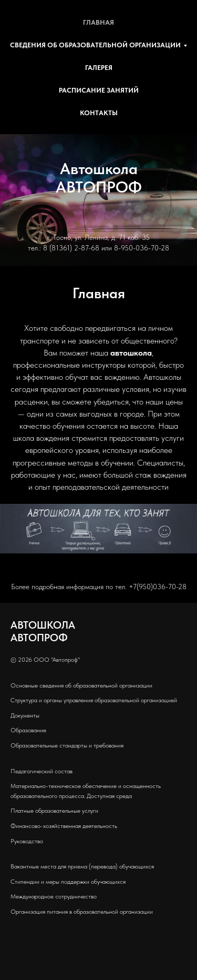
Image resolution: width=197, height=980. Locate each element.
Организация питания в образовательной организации (82, 912)
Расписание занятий (99, 90)
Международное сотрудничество (54, 896)
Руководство (27, 841)
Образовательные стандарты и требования (67, 745)
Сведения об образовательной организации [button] (95, 45)
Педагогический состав (42, 771)
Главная (98, 22)
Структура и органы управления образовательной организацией (94, 700)
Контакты (99, 113)
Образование (28, 730)
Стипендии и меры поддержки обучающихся (68, 882)
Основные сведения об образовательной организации (81, 685)
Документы (25, 715)
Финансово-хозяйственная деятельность (64, 826)
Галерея (99, 68)
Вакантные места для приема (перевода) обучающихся (82, 866)
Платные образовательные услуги (54, 811)
